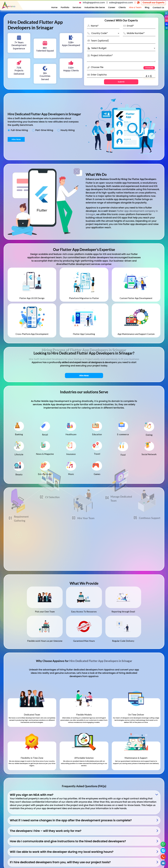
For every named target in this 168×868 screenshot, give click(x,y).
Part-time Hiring (44, 130)
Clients (122, 7)
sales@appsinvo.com (121, 3)
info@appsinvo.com (94, 3)
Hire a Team (135, 7)
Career (112, 7)
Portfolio (65, 7)
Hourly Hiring (68, 130)
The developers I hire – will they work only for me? (46, 831)
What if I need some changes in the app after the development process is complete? (71, 820)
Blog (147, 7)
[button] (163, 863)
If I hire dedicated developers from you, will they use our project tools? (60, 862)
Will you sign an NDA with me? (32, 795)
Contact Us (158, 7)
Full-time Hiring (19, 130)
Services (77, 7)
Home (54, 7)
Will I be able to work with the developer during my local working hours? (62, 852)
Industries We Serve (95, 7)
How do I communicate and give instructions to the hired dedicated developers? (68, 841)
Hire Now (16, 139)
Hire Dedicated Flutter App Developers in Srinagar (101, 661)
